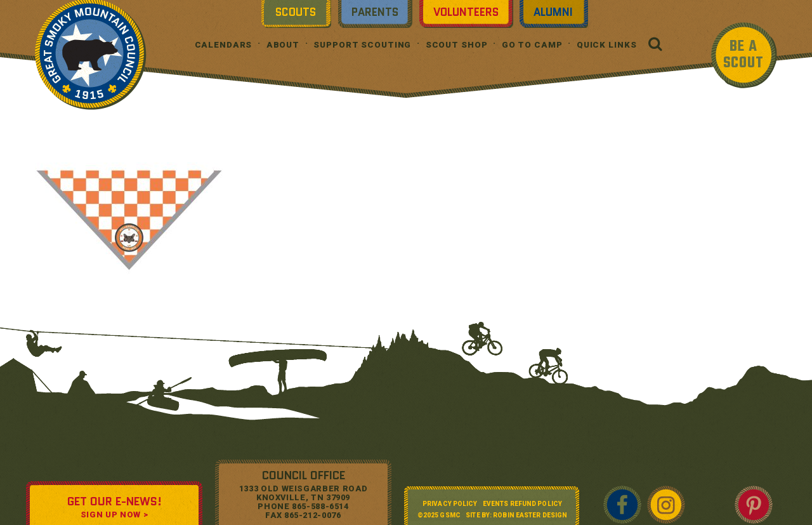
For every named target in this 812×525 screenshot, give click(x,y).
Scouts (296, 12)
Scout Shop (457, 45)
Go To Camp (532, 45)
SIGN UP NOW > (114, 515)
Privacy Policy (450, 504)
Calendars (224, 45)
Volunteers (466, 12)
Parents (375, 12)
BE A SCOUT (743, 55)
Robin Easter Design (530, 515)
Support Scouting (362, 45)
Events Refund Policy (522, 504)
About (283, 45)
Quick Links (607, 45)
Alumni (553, 12)
